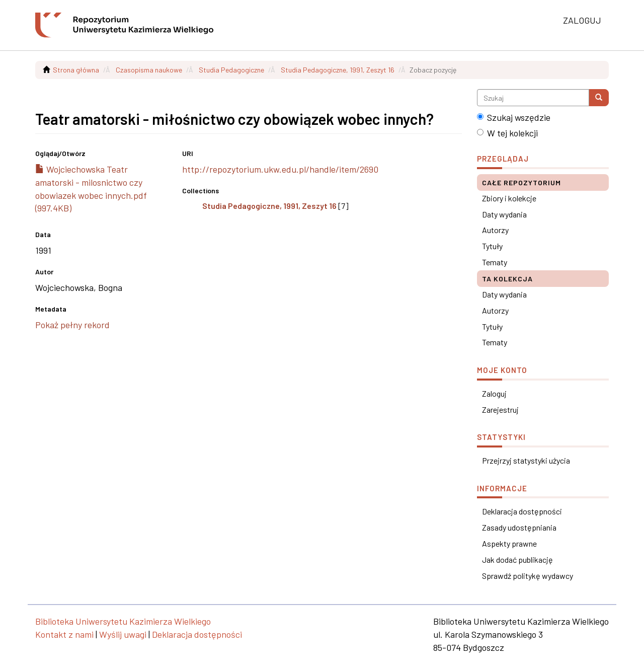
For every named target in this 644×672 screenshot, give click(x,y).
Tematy (495, 262)
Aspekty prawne (509, 543)
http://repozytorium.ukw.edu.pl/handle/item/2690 (280, 169)
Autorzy (495, 230)
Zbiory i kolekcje (509, 198)
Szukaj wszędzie (514, 117)
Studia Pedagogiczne (231, 70)
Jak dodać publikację (517, 559)
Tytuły (492, 246)
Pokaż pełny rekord (72, 325)
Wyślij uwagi (123, 634)
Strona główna (76, 70)
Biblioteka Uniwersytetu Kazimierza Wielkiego (123, 621)
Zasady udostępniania (519, 527)
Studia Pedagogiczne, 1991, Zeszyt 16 (338, 70)
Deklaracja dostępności (522, 511)
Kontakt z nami (64, 634)
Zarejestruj (500, 409)
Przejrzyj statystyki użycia (526, 460)
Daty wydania (504, 214)
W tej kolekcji (507, 133)
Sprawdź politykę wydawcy (528, 576)
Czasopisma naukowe (149, 70)
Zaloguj (494, 393)
